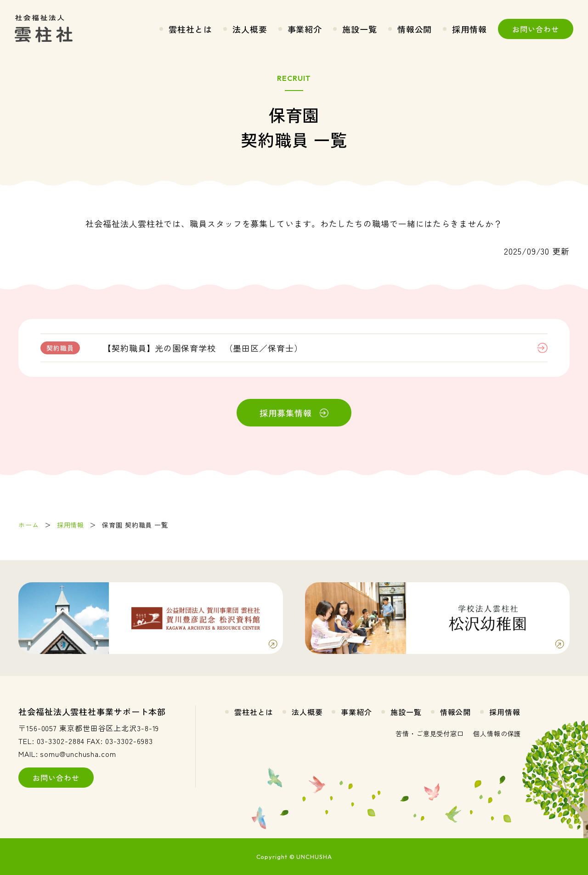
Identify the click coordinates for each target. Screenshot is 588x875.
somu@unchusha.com (78, 754)
